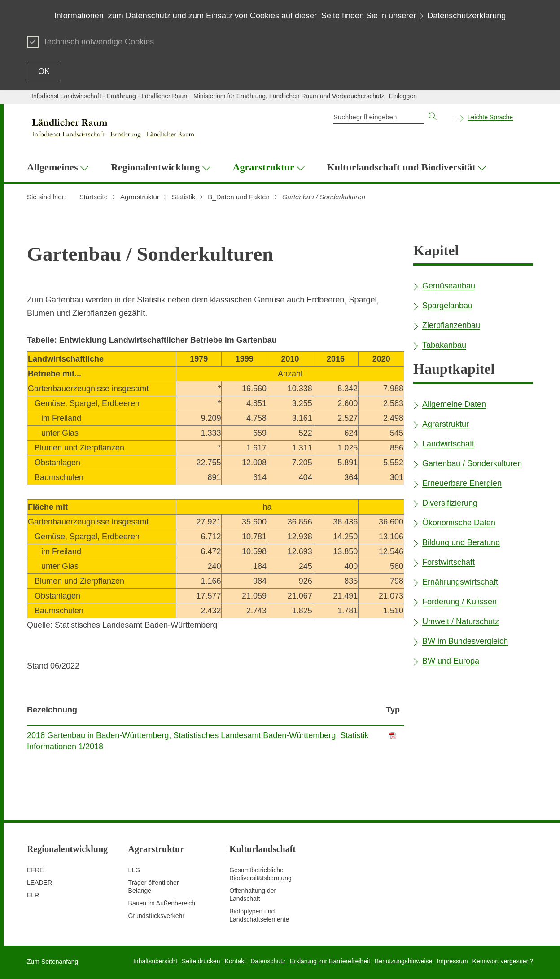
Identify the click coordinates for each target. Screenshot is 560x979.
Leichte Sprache (490, 117)
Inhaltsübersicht (155, 961)
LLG (134, 870)
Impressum (452, 961)
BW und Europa (451, 661)
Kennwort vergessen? (503, 961)
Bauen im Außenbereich (162, 903)
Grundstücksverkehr (156, 916)
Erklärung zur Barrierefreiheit (330, 961)
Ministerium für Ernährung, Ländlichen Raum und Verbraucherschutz (289, 96)
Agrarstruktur (446, 424)
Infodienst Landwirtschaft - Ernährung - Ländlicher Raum (110, 96)
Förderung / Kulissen (459, 602)
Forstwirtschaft (448, 562)
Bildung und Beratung (461, 542)
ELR (33, 895)
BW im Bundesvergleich (465, 641)
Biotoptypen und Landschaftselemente (259, 915)
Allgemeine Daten (454, 404)
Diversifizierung (450, 503)
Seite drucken (201, 961)
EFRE (35, 870)
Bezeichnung (52, 710)
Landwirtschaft (448, 444)
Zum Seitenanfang (52, 962)
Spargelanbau (447, 306)
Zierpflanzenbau (451, 325)
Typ (393, 710)
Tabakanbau (444, 345)
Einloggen (403, 96)
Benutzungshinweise (403, 961)
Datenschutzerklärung (466, 16)
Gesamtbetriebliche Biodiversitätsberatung (260, 874)
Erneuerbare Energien (462, 483)
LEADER (39, 883)
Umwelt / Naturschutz (461, 621)
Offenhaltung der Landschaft (253, 895)
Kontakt (235, 961)
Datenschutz (268, 961)
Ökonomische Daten (459, 523)
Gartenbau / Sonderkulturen (472, 463)
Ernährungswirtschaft (460, 582)
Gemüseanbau (449, 286)
